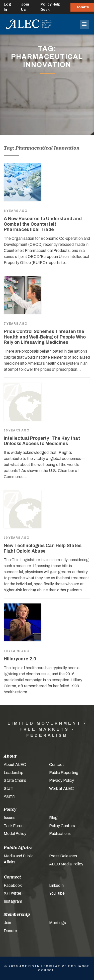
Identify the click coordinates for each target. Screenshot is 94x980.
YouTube (57, 893)
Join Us (25, 7)
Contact (57, 765)
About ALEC (15, 765)
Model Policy (15, 834)
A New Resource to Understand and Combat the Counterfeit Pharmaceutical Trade (43, 224)
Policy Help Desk (50, 7)
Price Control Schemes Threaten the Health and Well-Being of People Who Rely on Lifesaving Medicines (45, 337)
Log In (7, 7)
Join (7, 923)
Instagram (13, 901)
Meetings (58, 923)
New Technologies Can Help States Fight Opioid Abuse (43, 548)
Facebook (13, 885)
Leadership (14, 773)
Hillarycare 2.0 (20, 659)
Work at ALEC (62, 788)
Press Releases (63, 856)
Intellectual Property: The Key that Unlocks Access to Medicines (42, 441)
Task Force (14, 826)
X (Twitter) (13, 893)
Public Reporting (64, 773)
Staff (8, 788)
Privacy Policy (62, 780)
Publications (60, 834)
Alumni (10, 796)
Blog (53, 818)
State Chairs (15, 780)
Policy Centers (62, 826)
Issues (10, 818)
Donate (82, 7)
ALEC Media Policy (66, 864)
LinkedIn (56, 885)
